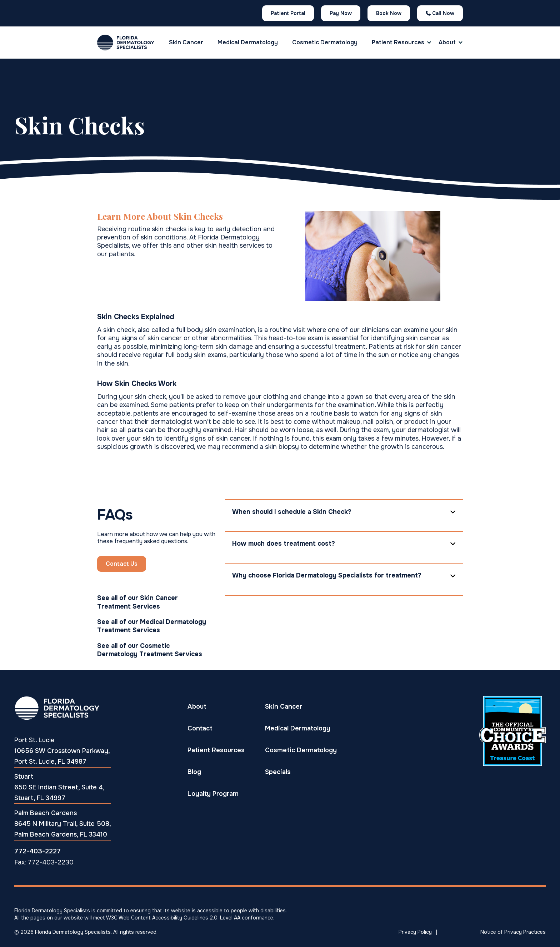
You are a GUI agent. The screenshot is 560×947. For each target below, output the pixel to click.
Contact (200, 728)
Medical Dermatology (248, 42)
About (447, 42)
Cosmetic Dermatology (325, 42)
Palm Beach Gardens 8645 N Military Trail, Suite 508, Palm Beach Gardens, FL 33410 (63, 824)
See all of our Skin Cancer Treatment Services (137, 602)
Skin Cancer (186, 42)
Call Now (440, 13)
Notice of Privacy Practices (513, 932)
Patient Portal (288, 13)
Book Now (389, 13)
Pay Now (341, 13)
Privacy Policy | (418, 932)
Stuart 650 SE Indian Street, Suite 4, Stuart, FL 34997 (59, 787)
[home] (126, 43)
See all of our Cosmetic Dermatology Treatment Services (150, 650)
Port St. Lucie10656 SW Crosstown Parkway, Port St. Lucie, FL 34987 (62, 751)
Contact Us (122, 564)
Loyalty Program (213, 794)
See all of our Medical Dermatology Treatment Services (152, 626)
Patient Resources (398, 42)
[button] (398, 43)
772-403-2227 (37, 851)
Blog (194, 772)
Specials (278, 772)
